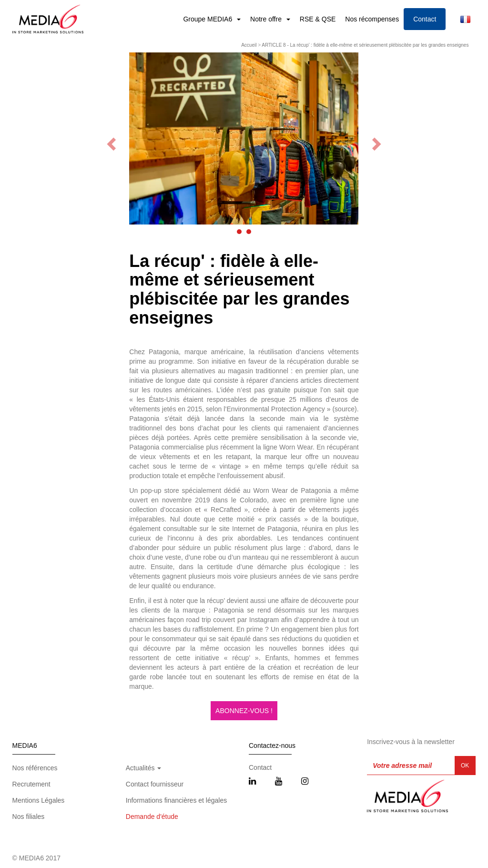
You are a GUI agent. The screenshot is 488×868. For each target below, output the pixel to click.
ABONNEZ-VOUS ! (244, 711)
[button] (239, 232)
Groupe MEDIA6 (208, 19)
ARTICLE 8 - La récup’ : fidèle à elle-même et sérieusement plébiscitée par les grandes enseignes (365, 45)
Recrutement (31, 784)
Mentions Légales (39, 800)
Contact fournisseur (155, 784)
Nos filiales (29, 817)
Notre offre (267, 19)
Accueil (249, 45)
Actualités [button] (144, 768)
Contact (425, 19)
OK (465, 766)
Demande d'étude (152, 817)
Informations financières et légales (176, 800)
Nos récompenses (372, 19)
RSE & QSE (318, 19)
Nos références (35, 768)
